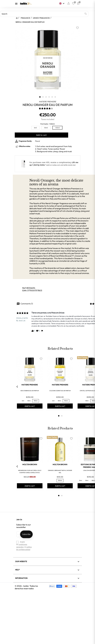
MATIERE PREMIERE (47, 102)
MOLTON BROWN (30, 464)
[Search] (44, 14)
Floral (37, 141)
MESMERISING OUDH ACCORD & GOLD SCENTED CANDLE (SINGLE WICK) (30, 472)
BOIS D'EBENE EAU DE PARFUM (30, 391)
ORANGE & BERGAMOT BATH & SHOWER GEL (60, 472)
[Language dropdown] (62, 3)
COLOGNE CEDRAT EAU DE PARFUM (60, 391)
